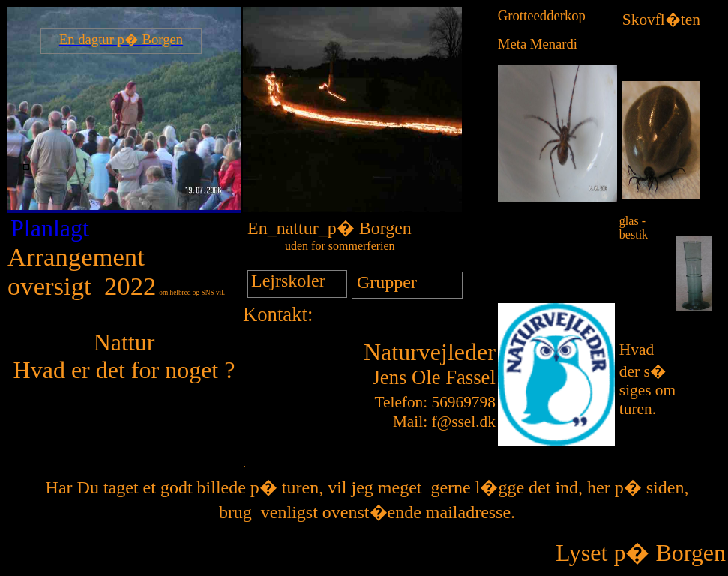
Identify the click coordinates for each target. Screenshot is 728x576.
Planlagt (50, 228)
